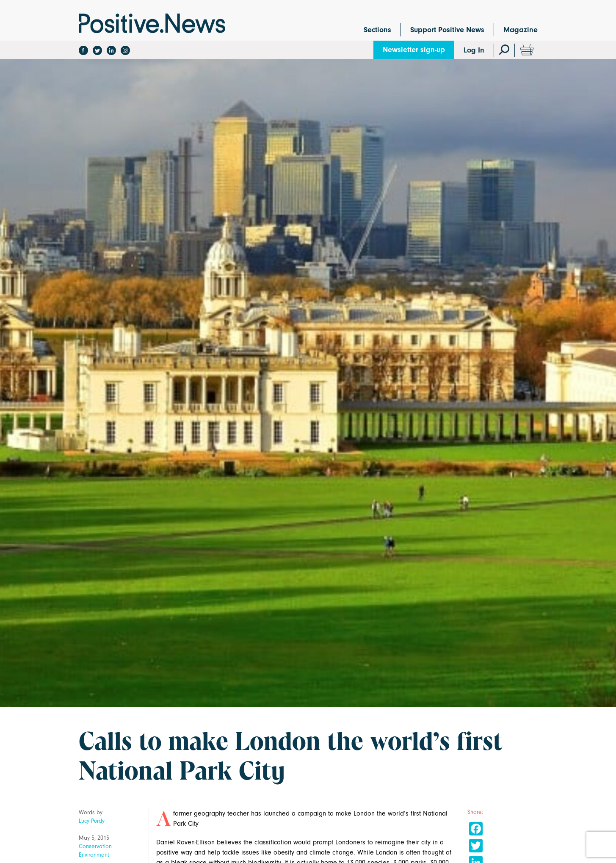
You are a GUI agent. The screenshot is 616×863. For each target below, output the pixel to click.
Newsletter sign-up (414, 50)
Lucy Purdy (92, 821)
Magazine (521, 30)
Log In (474, 50)
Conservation (95, 846)
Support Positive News (447, 30)
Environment (94, 855)
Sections (377, 30)
